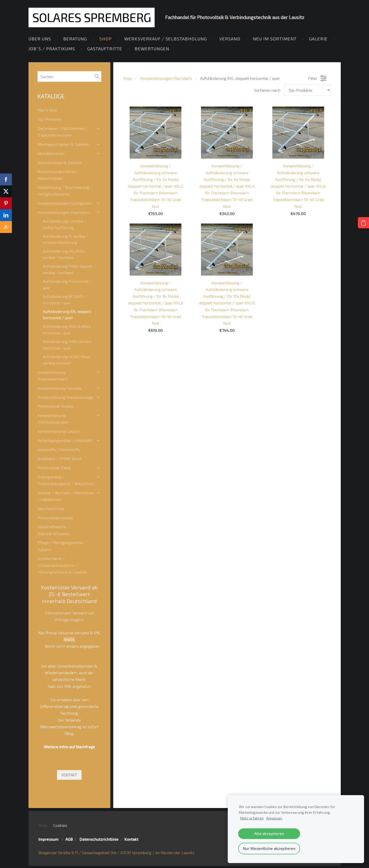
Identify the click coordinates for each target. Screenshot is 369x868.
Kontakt (131, 838)
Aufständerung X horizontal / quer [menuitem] (67, 284)
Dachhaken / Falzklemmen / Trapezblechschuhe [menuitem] (63, 131)
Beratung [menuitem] (75, 40)
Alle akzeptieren (269, 833)
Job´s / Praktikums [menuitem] (52, 50)
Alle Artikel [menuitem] (47, 109)
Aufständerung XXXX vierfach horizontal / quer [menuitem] (67, 344)
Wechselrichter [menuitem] (51, 508)
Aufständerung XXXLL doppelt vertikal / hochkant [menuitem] (68, 269)
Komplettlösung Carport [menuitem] (59, 430)
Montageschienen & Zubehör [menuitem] (63, 143)
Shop (128, 78)
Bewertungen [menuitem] (152, 50)
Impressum (49, 838)
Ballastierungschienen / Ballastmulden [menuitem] (59, 174)
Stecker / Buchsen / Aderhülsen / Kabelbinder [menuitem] (66, 495)
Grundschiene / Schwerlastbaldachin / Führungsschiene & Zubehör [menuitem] (62, 564)
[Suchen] (69, 76)
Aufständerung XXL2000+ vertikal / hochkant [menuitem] (64, 254)
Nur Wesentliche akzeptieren (269, 848)
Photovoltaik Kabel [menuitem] (54, 467)
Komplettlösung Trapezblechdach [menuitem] (53, 375)
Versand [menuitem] (230, 40)
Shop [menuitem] (106, 40)
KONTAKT (69, 774)
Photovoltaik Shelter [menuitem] (56, 405)
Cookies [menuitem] (60, 825)
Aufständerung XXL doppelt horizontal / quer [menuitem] (67, 314)
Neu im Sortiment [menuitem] (275, 40)
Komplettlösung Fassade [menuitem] (59, 387)
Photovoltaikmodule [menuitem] (55, 517)
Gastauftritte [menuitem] (105, 50)
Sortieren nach (267, 89)
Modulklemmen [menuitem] (51, 153)
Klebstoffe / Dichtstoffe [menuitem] (59, 449)
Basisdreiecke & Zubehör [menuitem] (60, 162)
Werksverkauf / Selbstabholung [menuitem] (166, 40)
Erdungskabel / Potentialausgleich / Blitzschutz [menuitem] (66, 479)
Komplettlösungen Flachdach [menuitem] (63, 212)
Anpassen (274, 818)
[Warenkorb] (364, 222)
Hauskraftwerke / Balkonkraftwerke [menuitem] (53, 529)
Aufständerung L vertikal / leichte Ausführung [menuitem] (64, 224)
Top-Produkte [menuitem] (49, 118)
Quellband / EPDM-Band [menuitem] (59, 458)
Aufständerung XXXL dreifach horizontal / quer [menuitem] (67, 329)
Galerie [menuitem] (318, 40)
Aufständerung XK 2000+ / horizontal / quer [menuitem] (65, 299)
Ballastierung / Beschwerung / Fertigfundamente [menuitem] (65, 190)
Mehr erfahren (252, 818)
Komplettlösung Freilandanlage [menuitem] (65, 396)
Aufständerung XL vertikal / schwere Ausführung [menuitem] (66, 239)
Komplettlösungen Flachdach (166, 78)
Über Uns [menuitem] (40, 40)
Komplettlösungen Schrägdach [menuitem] (65, 202)
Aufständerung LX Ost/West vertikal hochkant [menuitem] (66, 359)
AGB (69, 838)
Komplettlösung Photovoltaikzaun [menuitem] (53, 418)
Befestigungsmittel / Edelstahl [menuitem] (65, 440)
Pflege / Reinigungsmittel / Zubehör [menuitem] (62, 545)
